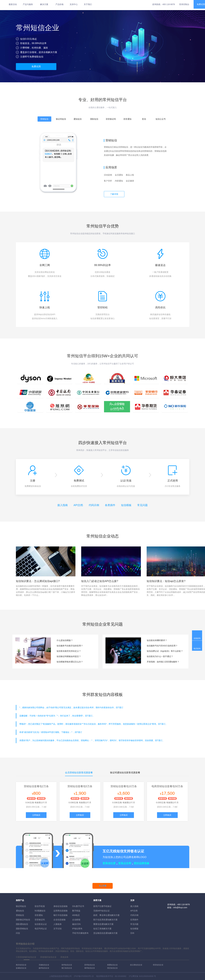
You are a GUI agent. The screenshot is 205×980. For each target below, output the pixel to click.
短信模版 (134, 929)
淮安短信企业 (158, 965)
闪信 (18, 933)
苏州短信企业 (90, 965)
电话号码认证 (41, 929)
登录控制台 (184, 4)
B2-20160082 (121, 976)
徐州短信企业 (67, 965)
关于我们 (88, 4)
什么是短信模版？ (65, 640)
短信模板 (126, 505)
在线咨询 (197, 638)
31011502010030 (146, 976)
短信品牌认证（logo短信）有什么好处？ (165, 651)
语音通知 (39, 915)
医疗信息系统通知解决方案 (105, 920)
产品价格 (60, 4)
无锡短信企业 (44, 965)
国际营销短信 (22, 929)
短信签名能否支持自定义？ (69, 651)
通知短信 (20, 911)
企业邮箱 (76, 920)
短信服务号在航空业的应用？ (70, 646)
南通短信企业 (112, 965)
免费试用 (36, 67)
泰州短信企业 (90, 968)
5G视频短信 (40, 911)
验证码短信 (21, 906)
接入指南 (63, 505)
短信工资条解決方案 (102, 929)
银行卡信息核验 (61, 915)
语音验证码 (40, 920)
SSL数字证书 (78, 906)
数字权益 (76, 911)
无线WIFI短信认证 (102, 911)
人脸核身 (57, 924)
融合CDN (76, 924)
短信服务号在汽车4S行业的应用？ (162, 646)
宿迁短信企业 (112, 968)
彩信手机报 (40, 906)
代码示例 (94, 505)
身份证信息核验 (61, 906)
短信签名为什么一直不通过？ (160, 656)
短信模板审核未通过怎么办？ (70, 662)
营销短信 (20, 915)
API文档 (78, 505)
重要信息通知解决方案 (103, 924)
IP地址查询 (77, 929)
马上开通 (103, 886)
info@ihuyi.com (180, 908)
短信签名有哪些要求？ (157, 640)
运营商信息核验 (61, 911)
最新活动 (13, 4)
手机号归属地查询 (80, 933)
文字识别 (57, 929)
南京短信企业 (21, 965)
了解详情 (114, 194)
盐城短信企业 (21, 968)
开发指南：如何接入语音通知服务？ (163, 662)
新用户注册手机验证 (102, 906)
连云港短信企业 (136, 965)
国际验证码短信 (23, 920)
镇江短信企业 (67, 968)
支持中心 (74, 4)
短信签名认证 (41, 924)
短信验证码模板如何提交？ (69, 656)
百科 (132, 933)
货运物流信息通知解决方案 (105, 933)
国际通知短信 (22, 924)
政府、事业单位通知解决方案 (106, 915)
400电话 (76, 915)
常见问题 (142, 505)
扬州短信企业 (44, 968)
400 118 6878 (169, 4)
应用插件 (134, 920)
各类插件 (110, 505)
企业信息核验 (60, 920)
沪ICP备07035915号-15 (84, 976)
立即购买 (36, 815)
